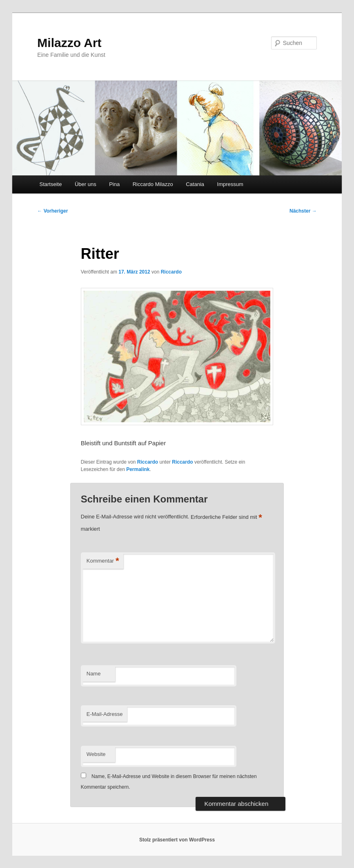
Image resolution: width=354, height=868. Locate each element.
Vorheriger (52, 211)
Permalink (138, 469)
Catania (195, 184)
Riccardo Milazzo (153, 184)
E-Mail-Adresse (105, 714)
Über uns (86, 184)
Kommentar (103, 561)
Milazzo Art (69, 43)
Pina (114, 184)
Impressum (230, 184)
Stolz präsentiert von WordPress (177, 840)
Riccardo (171, 272)
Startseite (51, 184)
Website (96, 754)
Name (94, 674)
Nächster (303, 211)
